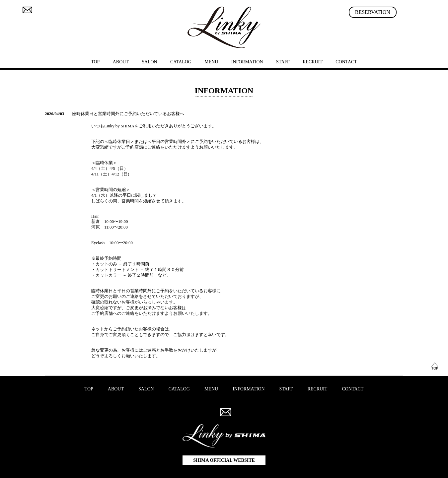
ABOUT (121, 62)
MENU (211, 62)
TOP (95, 62)
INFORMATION (247, 62)
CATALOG (181, 62)
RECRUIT (313, 62)
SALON (149, 62)
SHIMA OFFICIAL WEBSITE (224, 460)
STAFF (283, 62)
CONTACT (346, 62)
